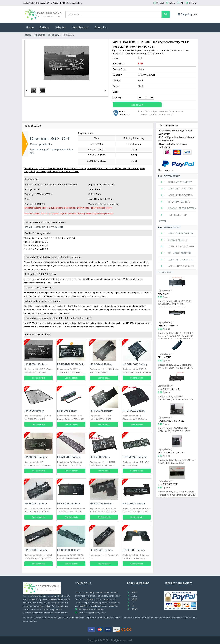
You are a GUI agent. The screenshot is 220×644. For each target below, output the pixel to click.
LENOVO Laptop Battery (177, 208)
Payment (160, 3)
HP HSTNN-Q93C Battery (72, 364)
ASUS (132, 592)
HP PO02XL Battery (101, 503)
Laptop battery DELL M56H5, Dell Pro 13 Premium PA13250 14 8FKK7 (176, 366)
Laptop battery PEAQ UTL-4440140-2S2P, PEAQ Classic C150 (177, 461)
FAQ (182, 3)
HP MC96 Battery (67, 411)
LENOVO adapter (173, 240)
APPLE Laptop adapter (177, 266)
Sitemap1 (82, 609)
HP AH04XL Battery (69, 457)
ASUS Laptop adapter (176, 233)
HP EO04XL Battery (101, 364)
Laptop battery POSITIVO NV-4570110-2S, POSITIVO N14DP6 (174, 430)
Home (31, 26)
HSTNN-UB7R (56, 227)
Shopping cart (187, 14)
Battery (44, 27)
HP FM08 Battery (100, 457)
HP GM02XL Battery (134, 457)
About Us (101, 27)
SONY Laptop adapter (176, 246)
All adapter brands (169, 227)
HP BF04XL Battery (134, 550)
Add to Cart (137, 105)
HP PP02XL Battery (36, 503)
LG (131, 602)
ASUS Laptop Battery (176, 195)
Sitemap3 (100, 609)
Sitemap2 (91, 609)
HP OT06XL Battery (36, 550)
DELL (132, 596)
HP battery (54, 35)
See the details (38, 378)
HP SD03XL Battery (36, 457)
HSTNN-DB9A (41, 227)
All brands (40, 35)
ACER (132, 599)
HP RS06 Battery (34, 411)
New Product (80, 27)
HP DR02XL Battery (134, 411)
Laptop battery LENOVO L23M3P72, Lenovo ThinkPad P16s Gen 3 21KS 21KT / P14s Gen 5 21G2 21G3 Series (177, 335)
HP (131, 606)
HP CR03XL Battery (68, 503)
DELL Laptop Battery (176, 182)
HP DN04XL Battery (102, 550)
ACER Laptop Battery (176, 189)
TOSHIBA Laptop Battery (173, 218)
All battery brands (169, 176)
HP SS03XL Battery (68, 550)
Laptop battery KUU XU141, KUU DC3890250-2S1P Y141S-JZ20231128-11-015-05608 (175, 303)
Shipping (193, 3)
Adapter (61, 27)
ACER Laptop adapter (176, 260)
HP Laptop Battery (174, 202)
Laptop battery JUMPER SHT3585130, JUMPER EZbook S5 (176, 398)
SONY (132, 609)
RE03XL (28, 227)
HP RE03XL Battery (36, 364)
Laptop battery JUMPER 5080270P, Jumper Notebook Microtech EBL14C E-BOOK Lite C (177, 494)
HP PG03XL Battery (101, 411)
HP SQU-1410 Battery (135, 364)
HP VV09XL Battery (134, 503)
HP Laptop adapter (175, 253)
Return (172, 3)
